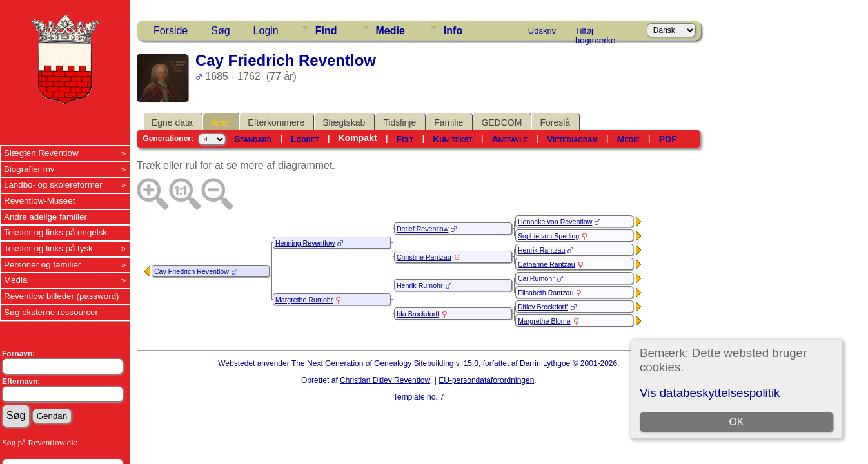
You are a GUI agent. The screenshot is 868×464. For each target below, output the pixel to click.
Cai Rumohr (536, 278)
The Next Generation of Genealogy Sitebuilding (373, 363)
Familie (449, 122)
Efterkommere (276, 122)
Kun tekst (452, 139)
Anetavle (510, 139)
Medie (390, 31)
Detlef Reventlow (423, 229)
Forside (171, 31)
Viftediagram (572, 139)
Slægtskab (344, 122)
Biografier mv (29, 169)
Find (326, 31)
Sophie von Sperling (548, 236)
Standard (253, 139)
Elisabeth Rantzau (546, 293)
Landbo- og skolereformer (53, 185)
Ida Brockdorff (418, 314)
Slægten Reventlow (41, 153)
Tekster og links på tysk (48, 248)
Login (266, 31)
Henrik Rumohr (420, 285)
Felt (405, 139)
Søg (220, 31)
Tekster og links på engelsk (55, 232)
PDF (668, 139)
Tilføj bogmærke (595, 33)
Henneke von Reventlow (555, 222)
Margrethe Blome (544, 321)
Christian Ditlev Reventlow (385, 380)
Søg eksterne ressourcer (51, 312)
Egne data (172, 122)
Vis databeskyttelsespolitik (710, 393)
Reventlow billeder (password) (62, 296)
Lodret (305, 139)
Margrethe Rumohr (304, 300)
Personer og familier (42, 265)
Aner (221, 122)
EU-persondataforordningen (486, 380)
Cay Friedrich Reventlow (192, 271)
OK (736, 422)
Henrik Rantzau (541, 250)
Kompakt (358, 138)
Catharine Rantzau (547, 264)
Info (453, 31)
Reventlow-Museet (39, 201)
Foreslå (555, 122)
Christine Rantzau (424, 257)
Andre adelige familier (45, 217)
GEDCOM (501, 122)
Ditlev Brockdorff (543, 307)
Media (15, 280)
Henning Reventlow (305, 243)
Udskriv (542, 31)
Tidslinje (399, 122)
